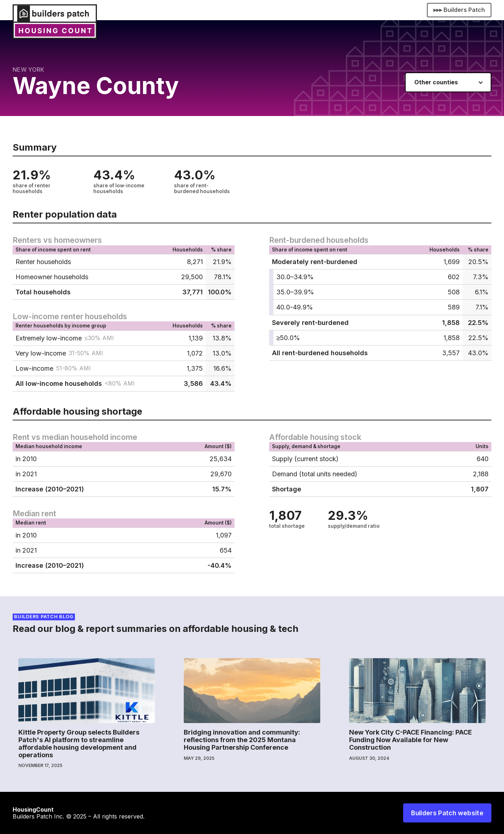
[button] (448, 82)
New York (29, 70)
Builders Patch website (447, 813)
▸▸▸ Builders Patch (459, 10)
